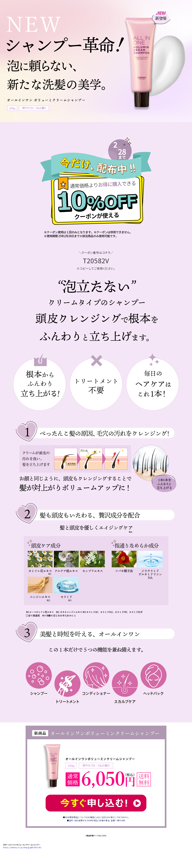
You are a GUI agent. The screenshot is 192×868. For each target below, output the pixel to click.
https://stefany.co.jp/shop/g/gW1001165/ (22, 847)
